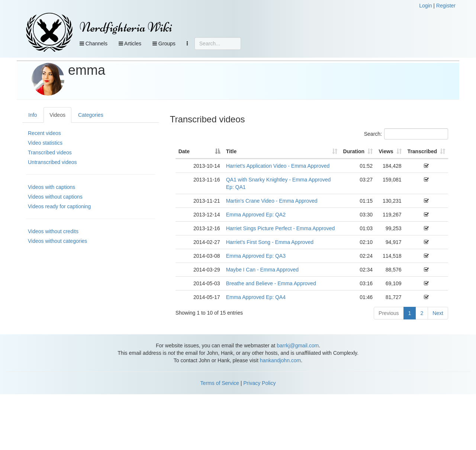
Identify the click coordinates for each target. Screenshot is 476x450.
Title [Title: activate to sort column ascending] (231, 151)
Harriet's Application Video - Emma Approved (278, 166)
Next (438, 313)
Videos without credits (53, 231)
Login (425, 6)
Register (446, 6)
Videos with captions (52, 187)
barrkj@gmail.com (298, 345)
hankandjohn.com (281, 360)
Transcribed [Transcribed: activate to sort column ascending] (422, 151)
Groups (164, 44)
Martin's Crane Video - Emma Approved (272, 201)
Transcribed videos (50, 152)
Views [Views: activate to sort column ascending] (386, 151)
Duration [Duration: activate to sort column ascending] (354, 151)
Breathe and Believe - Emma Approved (271, 283)
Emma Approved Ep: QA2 (256, 215)
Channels (94, 44)
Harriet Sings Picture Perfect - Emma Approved (281, 228)
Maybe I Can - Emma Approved (262, 270)
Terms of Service (220, 383)
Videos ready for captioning (59, 206)
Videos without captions (55, 197)
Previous (389, 313)
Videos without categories (57, 241)
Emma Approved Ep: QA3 (256, 256)
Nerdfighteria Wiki (126, 27)
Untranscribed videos (52, 162)
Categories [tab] (91, 115)
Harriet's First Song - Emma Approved (270, 242)
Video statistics (45, 143)
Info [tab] (33, 115)
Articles (130, 44)
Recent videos (44, 133)
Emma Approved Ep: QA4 (256, 297)
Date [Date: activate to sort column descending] (184, 151)
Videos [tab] (57, 115)
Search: (406, 134)
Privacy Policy (259, 383)
